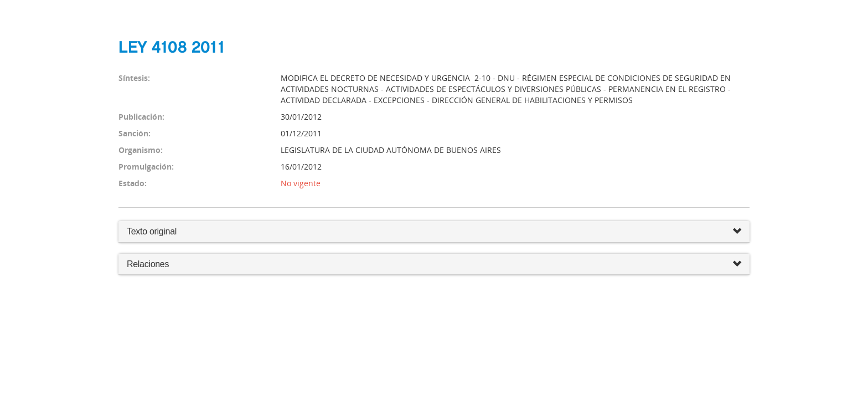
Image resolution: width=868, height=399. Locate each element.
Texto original (152, 231)
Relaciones (434, 265)
